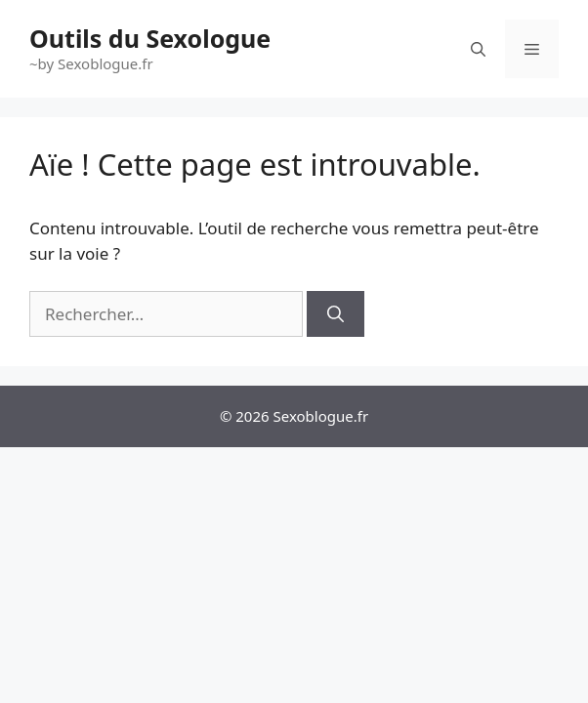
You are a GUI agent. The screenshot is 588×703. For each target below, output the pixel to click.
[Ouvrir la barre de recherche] (478, 49)
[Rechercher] (336, 314)
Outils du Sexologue (150, 38)
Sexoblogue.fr (321, 416)
